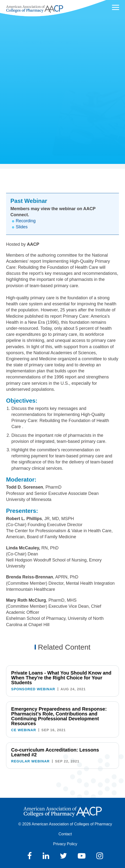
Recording (26, 221)
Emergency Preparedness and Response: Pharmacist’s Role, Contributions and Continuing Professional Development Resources (59, 716)
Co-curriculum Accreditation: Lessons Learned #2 (55, 752)
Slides (22, 227)
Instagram (100, 856)
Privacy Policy (65, 844)
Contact (65, 834)
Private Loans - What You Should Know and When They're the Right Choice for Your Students (61, 678)
